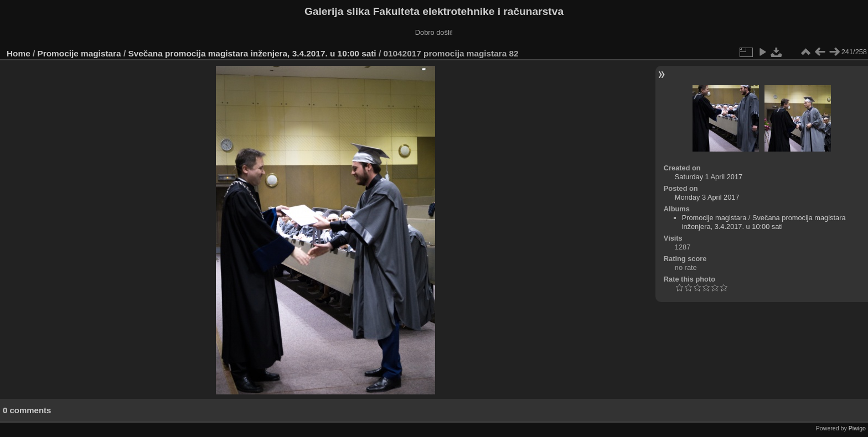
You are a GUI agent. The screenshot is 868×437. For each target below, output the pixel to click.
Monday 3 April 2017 (707, 197)
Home (19, 53)
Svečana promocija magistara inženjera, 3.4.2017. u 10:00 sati (252, 53)
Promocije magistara (79, 53)
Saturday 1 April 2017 (709, 177)
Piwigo (857, 428)
